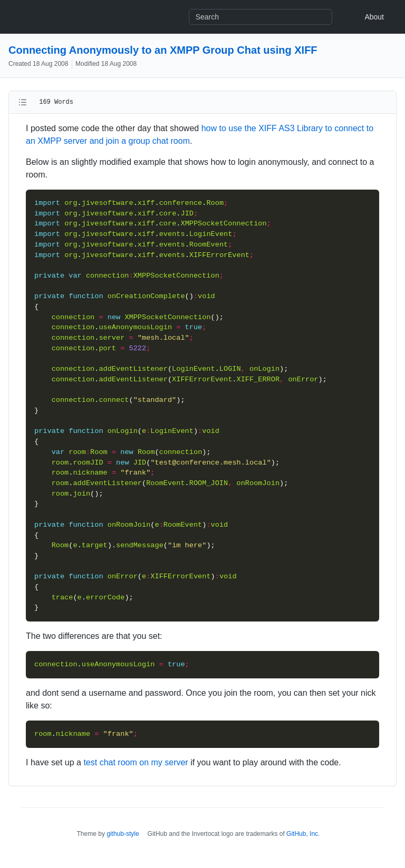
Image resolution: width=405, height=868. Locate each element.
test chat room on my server (136, 762)
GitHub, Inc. (303, 834)
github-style (123, 834)
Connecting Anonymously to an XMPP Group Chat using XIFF (163, 50)
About (374, 17)
